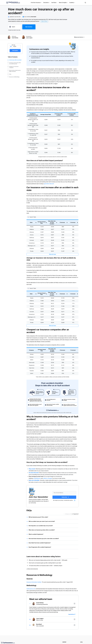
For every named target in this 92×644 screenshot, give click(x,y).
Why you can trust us (79, 37)
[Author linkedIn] (75, 604)
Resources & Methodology (14, 77)
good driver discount (49, 184)
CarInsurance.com (31, 589)
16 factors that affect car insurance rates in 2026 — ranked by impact (46, 566)
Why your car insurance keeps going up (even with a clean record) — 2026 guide (48, 560)
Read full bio (71, 614)
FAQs (10, 74)
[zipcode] (15, 27)
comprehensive (37, 478)
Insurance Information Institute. (34, 582)
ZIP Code (13, 45)
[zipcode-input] (16, 46)
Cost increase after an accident (15, 60)
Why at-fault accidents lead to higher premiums (15, 71)
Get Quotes (15, 51)
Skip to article (44, 21)
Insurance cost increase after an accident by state (15, 63)
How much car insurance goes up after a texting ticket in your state (45, 563)
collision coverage (47, 478)
